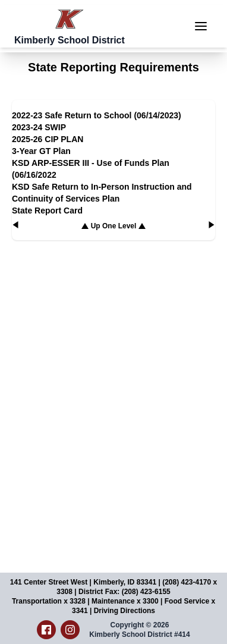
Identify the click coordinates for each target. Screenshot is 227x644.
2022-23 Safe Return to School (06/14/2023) (97, 115)
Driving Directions (124, 611)
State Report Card (47, 211)
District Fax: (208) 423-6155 (124, 592)
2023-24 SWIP (39, 127)
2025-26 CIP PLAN (48, 139)
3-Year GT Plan (41, 151)
